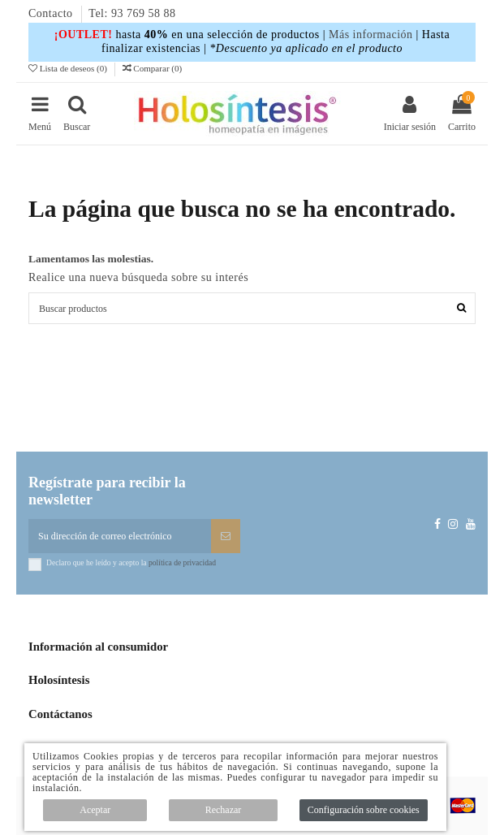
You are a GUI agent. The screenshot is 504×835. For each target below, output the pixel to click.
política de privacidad (182, 562)
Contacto (52, 13)
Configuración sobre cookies (364, 810)
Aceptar (95, 810)
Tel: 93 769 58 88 (132, 13)
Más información (371, 35)
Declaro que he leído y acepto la (131, 562)
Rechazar (224, 810)
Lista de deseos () (69, 68)
